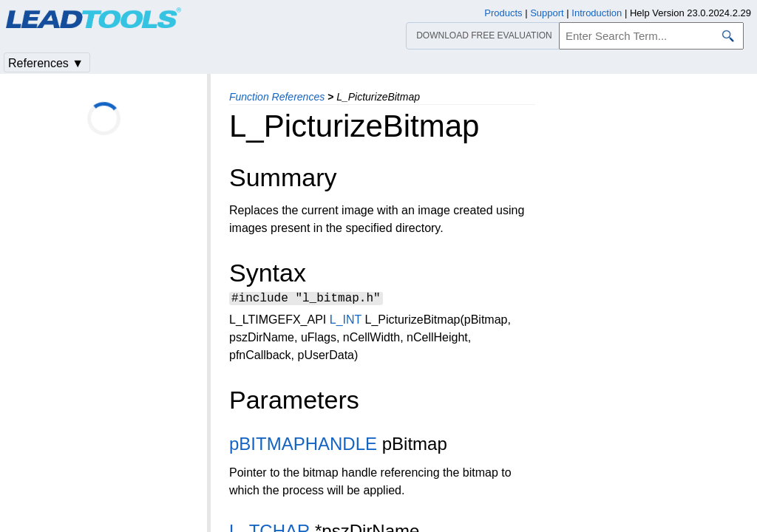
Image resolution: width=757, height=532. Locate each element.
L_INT (346, 322)
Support (547, 13)
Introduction (597, 13)
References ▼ (46, 63)
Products (503, 13)
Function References (277, 97)
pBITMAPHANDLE (303, 446)
